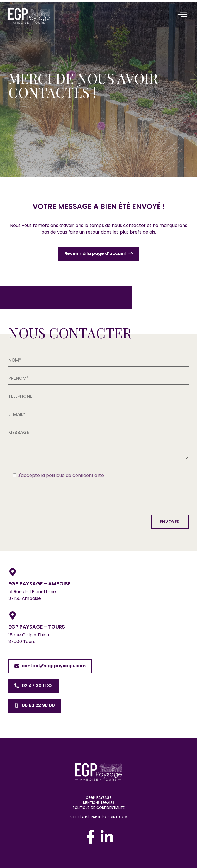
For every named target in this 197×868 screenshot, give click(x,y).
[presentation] (51, 495)
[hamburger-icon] (182, 15)
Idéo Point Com (113, 817)
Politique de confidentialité (99, 808)
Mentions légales (99, 803)
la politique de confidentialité (72, 475)
